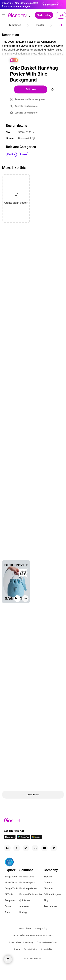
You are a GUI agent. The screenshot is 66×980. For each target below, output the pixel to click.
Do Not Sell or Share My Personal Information (33, 935)
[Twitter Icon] (17, 848)
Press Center (50, 906)
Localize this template (26, 113)
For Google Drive (28, 889)
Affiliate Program (53, 894)
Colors (8, 906)
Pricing (23, 912)
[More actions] (25, 599)
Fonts (8, 912)
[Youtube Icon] (44, 848)
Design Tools (11, 889)
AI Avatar (24, 906)
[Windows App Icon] (37, 838)
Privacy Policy (41, 928)
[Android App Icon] (23, 838)
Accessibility (46, 949)
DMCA (17, 949)
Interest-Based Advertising (21, 942)
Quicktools (25, 900)
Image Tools (11, 877)
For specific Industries (31, 894)
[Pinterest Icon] (54, 848)
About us (48, 889)
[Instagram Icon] (26, 848)
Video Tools (11, 883)
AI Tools (9, 894)
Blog (46, 900)
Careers (48, 883)
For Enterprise (27, 877)
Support (48, 877)
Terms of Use (25, 928)
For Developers (27, 883)
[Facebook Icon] (7, 848)
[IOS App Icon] (10, 838)
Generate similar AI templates (30, 99)
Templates (10, 900)
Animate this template (26, 106)
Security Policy (30, 949)
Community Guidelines (47, 942)
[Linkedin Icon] (35, 848)
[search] (28, 15)
